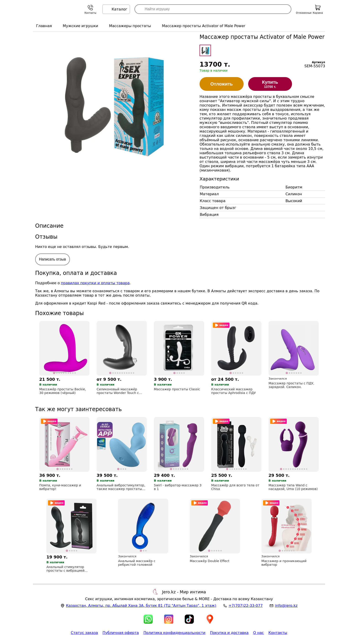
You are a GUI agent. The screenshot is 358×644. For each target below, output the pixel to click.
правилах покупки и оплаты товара (95, 283)
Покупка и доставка (229, 633)
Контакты (278, 633)
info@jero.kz (286, 606)
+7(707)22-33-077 (246, 606)
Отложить (221, 84)
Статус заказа (84, 633)
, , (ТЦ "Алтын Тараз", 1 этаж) (141, 606)
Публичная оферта (121, 633)
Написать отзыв (53, 259)
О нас (259, 633)
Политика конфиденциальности (174, 633)
